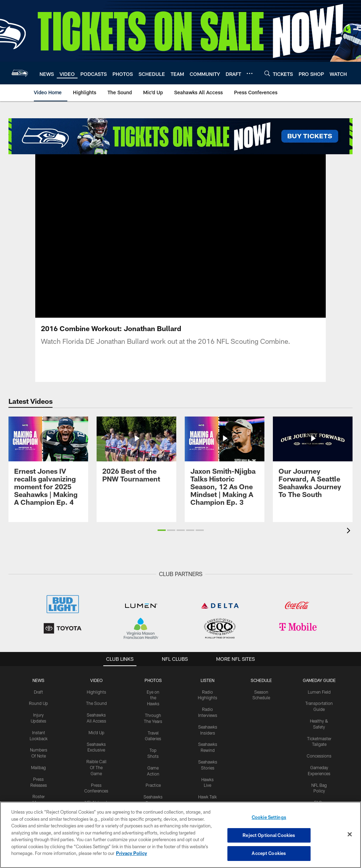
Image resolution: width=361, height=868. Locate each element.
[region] (180, 835)
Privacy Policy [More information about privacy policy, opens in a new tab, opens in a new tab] (131, 853)
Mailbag (38, 767)
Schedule (261, 680)
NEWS (38, 680)
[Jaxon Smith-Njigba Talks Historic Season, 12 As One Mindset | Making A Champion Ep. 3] (225, 465)
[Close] (350, 834)
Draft (38, 692)
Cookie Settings (269, 817)
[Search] (267, 73)
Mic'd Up (96, 732)
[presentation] (350, 531)
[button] (162, 530)
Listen (207, 680)
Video (96, 680)
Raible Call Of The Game (96, 767)
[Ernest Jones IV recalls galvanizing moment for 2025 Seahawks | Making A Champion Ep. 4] (48, 465)
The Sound (96, 703)
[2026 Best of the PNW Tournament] (136, 454)
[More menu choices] (250, 73)
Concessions (319, 756)
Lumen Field (319, 692)
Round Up (38, 703)
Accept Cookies (269, 853)
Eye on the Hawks (153, 698)
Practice (153, 785)
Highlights (96, 692)
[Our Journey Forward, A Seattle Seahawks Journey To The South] (313, 462)
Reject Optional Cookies (269, 835)
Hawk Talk (207, 797)
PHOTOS (153, 680)
